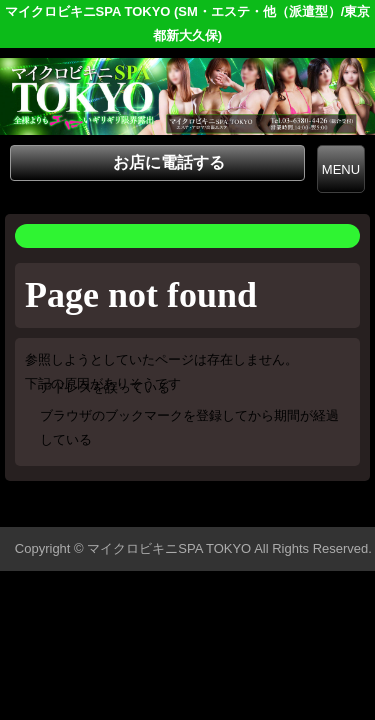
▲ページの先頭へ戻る (300, 508)
